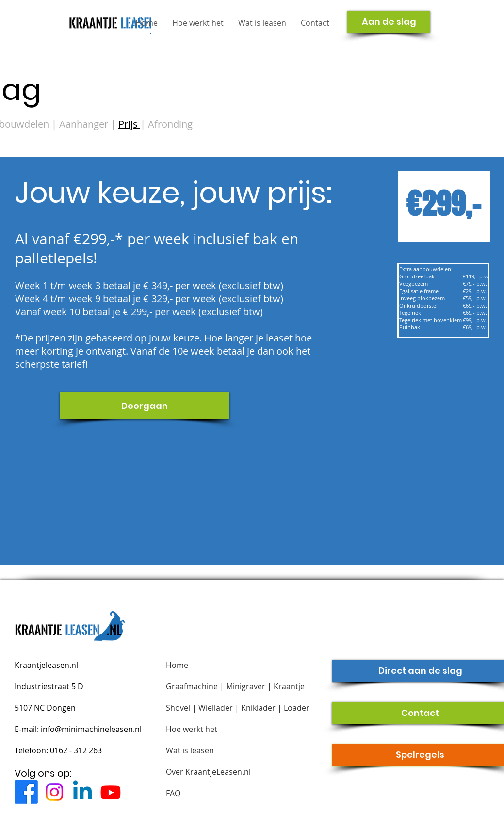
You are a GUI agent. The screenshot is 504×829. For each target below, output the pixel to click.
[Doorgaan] (145, 406)
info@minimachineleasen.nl (91, 729)
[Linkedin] (82, 792)
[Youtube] (111, 792)
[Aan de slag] (389, 22)
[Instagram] (54, 792)
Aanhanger (85, 124)
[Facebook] (26, 792)
